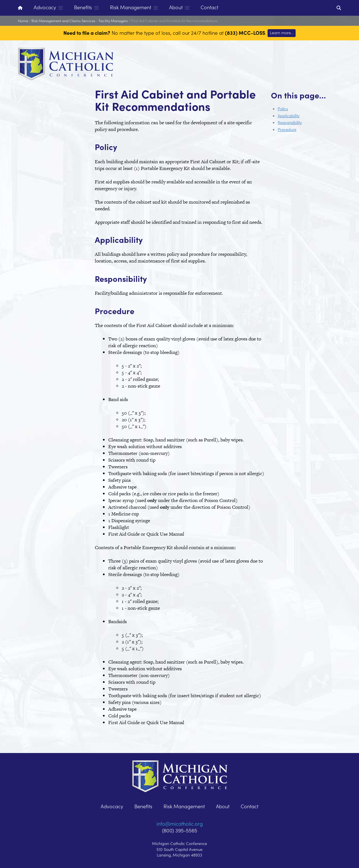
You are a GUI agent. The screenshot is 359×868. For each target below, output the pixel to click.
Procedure (287, 129)
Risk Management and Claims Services (63, 21)
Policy (283, 109)
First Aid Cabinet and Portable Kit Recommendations (174, 21)
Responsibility (290, 122)
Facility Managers (113, 21)
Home (23, 21)
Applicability (289, 116)
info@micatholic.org (180, 824)
